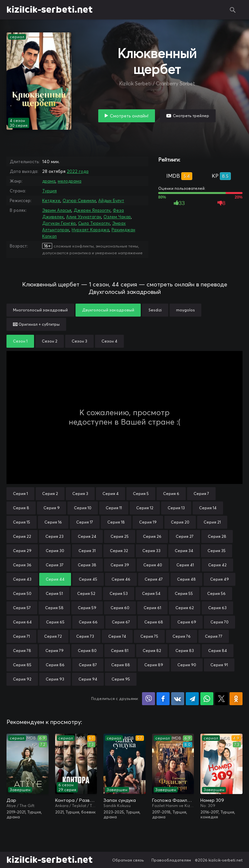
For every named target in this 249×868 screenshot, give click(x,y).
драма (49, 181)
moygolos (185, 310)
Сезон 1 (20, 341)
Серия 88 (121, 665)
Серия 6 (171, 494)
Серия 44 (55, 579)
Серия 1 (20, 494)
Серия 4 (111, 494)
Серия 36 (22, 565)
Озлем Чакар (117, 217)
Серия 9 (52, 508)
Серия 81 (120, 651)
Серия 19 (148, 522)
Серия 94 (88, 679)
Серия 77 (214, 636)
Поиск (233, 10)
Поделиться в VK (178, 699)
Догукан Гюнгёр (59, 223)
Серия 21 (212, 522)
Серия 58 (54, 608)
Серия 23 (54, 536)
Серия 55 (184, 593)
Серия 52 (86, 593)
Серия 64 (22, 622)
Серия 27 (185, 536)
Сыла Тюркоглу (94, 223)
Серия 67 (121, 622)
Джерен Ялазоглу (92, 210)
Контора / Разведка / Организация (76, 800)
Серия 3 (80, 494)
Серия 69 (187, 622)
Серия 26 (152, 536)
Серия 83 (185, 651)
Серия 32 (119, 551)
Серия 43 (22, 579)
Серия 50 (22, 593)
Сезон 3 (79, 341)
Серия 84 (218, 651)
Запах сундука (120, 800)
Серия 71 (21, 636)
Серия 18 (116, 522)
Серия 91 (219, 665)
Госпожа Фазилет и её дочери (173, 800)
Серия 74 (117, 636)
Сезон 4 (109, 341)
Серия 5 (141, 494)
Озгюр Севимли (79, 200)
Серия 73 (85, 636)
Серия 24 (87, 536)
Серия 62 (185, 608)
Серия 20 (180, 522)
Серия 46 (121, 579)
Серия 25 (120, 536)
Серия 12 (145, 508)
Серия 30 (55, 551)
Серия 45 (88, 579)
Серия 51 (54, 593)
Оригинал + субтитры (36, 324)
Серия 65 (55, 622)
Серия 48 (186, 579)
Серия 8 (21, 508)
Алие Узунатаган (84, 217)
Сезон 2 (50, 341)
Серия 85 (22, 665)
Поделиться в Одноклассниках (236, 699)
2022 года (78, 171)
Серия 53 (119, 593)
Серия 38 (87, 565)
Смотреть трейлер (191, 116)
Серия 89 (154, 665)
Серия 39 (120, 565)
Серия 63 (217, 608)
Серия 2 (50, 494)
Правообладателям (171, 860)
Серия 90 (187, 665)
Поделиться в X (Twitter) (221, 699)
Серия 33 (151, 551)
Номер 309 (212, 800)
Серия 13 (176, 508)
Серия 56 (216, 593)
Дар (11, 800)
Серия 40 (153, 565)
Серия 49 (219, 579)
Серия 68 (154, 622)
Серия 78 (22, 651)
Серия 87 (88, 665)
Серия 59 (87, 608)
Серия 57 (22, 608)
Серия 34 (184, 551)
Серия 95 (121, 679)
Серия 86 (55, 665)
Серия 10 (83, 508)
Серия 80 (87, 651)
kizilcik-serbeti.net (50, 10)
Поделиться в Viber (148, 699)
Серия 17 (85, 522)
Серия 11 (114, 508)
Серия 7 (201, 494)
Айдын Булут (111, 200)
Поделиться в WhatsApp (207, 699)
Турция (49, 191)
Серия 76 (182, 636)
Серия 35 (217, 551)
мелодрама (70, 181)
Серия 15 (22, 522)
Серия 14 (208, 508)
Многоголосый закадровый (40, 310)
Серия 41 (185, 565)
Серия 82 (152, 651)
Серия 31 (87, 551)
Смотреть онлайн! (129, 116)
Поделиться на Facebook (163, 699)
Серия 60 (120, 608)
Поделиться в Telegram (192, 699)
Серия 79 (54, 651)
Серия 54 (151, 593)
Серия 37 (55, 565)
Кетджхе (51, 200)
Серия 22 (22, 536)
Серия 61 (152, 608)
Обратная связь (128, 860)
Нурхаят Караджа (90, 230)
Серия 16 (53, 522)
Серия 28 (217, 536)
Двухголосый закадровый (108, 310)
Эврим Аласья (57, 210)
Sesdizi (155, 310)
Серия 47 (154, 579)
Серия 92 (22, 679)
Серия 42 (217, 565)
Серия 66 (88, 622)
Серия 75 (149, 636)
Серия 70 (219, 622)
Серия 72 (53, 636)
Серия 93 (55, 679)
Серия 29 (22, 551)
